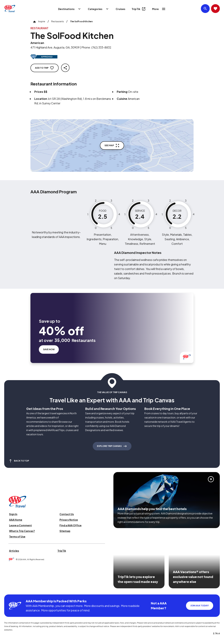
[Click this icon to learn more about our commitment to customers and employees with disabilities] (9, 590)
